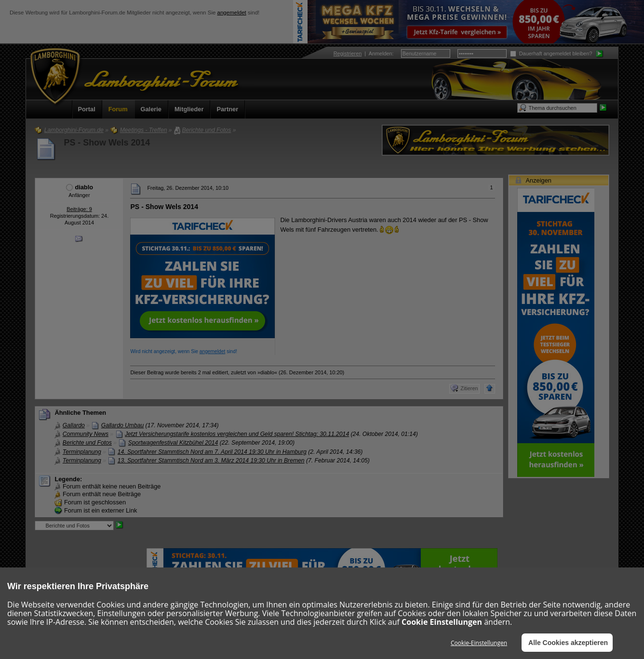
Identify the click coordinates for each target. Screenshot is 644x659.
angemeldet (232, 13)
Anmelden (381, 53)
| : (364, 53)
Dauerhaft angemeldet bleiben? (551, 53)
